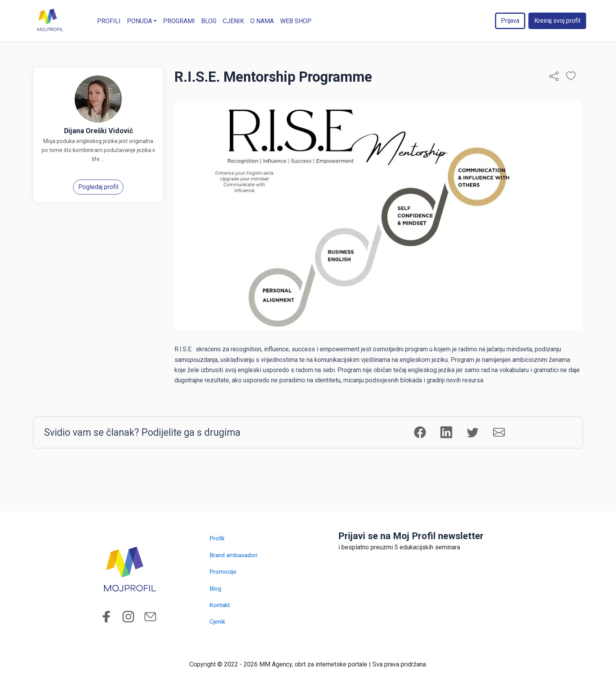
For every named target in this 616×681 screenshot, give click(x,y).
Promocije (223, 572)
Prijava (510, 21)
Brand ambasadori (234, 555)
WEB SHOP (296, 21)
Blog (209, 21)
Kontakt (220, 605)
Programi (179, 21)
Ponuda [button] (140, 21)
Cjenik (234, 21)
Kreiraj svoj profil (557, 21)
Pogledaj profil (98, 187)
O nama (262, 21)
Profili (109, 21)
